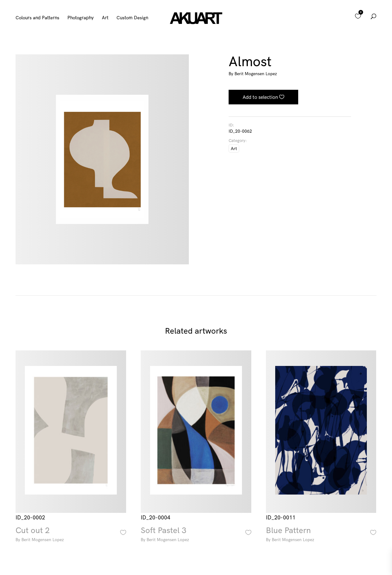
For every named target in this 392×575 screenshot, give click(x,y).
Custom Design (132, 18)
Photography (81, 18)
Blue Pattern (321, 535)
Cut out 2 (71, 535)
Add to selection (260, 97)
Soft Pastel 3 (196, 535)
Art (105, 18)
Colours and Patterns (37, 18)
